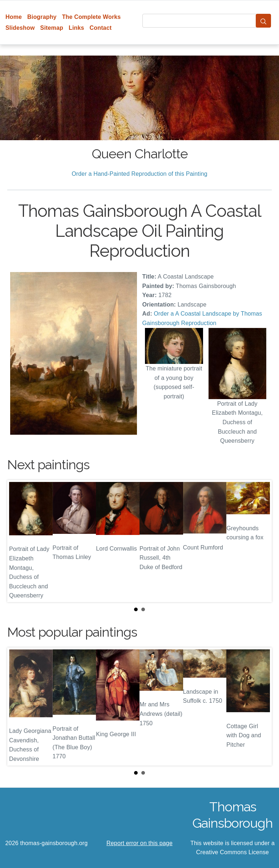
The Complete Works (92, 17)
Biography (42, 17)
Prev (19, 541)
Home (14, 17)
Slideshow (20, 28)
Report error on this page (139, 843)
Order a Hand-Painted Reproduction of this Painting (139, 174)
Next (260, 541)
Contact (101, 28)
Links (76, 28)
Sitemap (52, 28)
